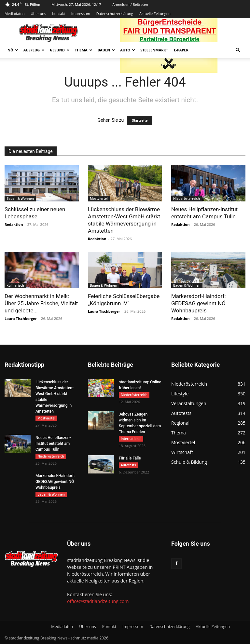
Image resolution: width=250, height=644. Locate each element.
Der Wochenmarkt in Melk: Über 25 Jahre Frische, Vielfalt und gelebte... (41, 303)
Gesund (60, 50)
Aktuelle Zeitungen (155, 14)
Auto (128, 50)
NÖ (13, 50)
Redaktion (14, 224)
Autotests (128, 465)
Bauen (106, 50)
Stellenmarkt (154, 50)
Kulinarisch (15, 285)
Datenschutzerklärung (115, 14)
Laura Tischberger (21, 318)
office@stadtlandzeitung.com (98, 601)
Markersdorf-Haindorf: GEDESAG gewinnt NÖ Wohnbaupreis (199, 303)
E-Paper (181, 50)
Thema (84, 50)
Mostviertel (99, 199)
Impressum (81, 14)
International (131, 439)
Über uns (38, 14)
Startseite (140, 121)
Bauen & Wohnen (20, 199)
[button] (238, 50)
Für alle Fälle (130, 458)
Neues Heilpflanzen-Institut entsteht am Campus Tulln (53, 444)
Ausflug (34, 50)
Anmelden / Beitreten (130, 4)
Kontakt (59, 14)
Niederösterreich (187, 199)
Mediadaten (14, 14)
